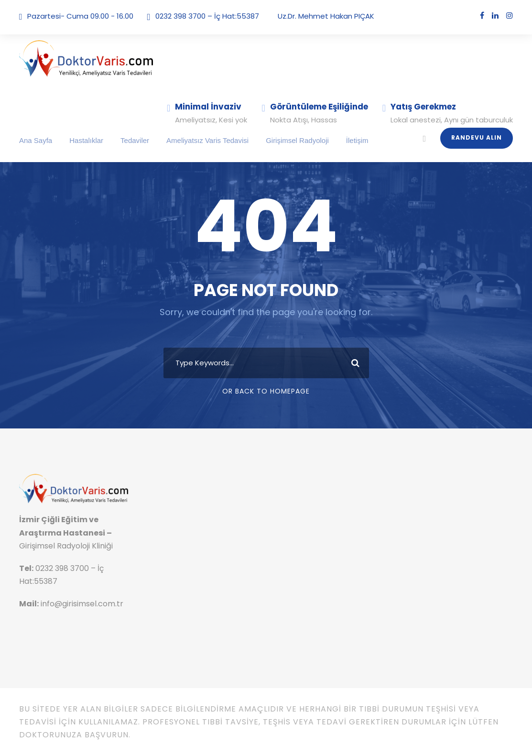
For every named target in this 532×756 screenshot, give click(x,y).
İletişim (357, 140)
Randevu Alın (477, 137)
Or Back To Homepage (266, 391)
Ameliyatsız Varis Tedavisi (207, 140)
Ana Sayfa (36, 140)
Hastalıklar (86, 140)
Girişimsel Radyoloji (297, 140)
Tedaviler (135, 140)
